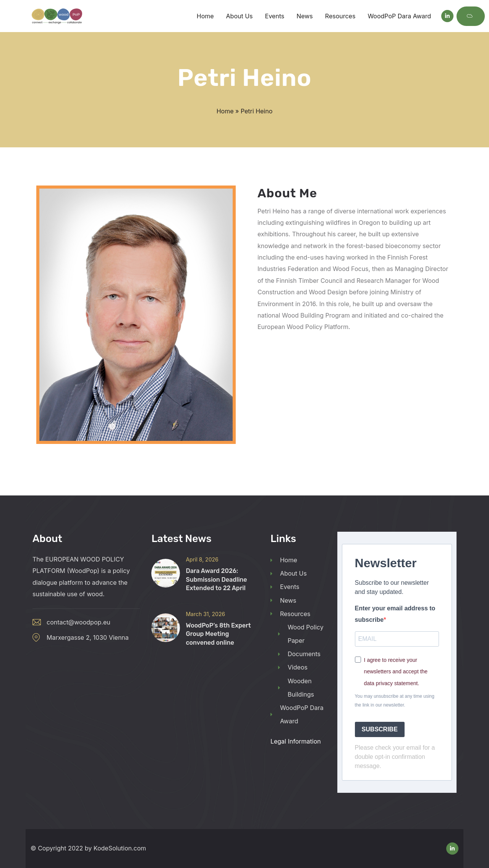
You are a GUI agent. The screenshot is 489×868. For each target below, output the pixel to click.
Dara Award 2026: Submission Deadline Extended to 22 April (216, 579)
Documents (299, 654)
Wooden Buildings (296, 688)
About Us (289, 573)
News (283, 600)
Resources (291, 614)
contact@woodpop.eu (79, 622)
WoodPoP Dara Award (297, 714)
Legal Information (296, 741)
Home (225, 111)
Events (285, 587)
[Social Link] (447, 16)
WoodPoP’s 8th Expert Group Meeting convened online (218, 634)
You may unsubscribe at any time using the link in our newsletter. (395, 701)
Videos (293, 667)
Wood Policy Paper (301, 634)
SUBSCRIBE (380, 729)
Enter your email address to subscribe (395, 614)
